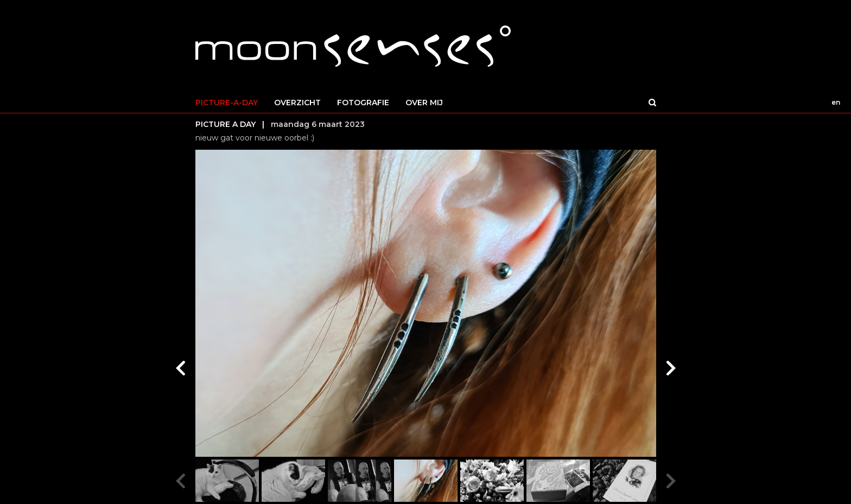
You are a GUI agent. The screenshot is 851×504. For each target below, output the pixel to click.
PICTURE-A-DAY (227, 103)
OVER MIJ (424, 103)
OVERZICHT (297, 103)
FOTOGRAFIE (363, 103)
